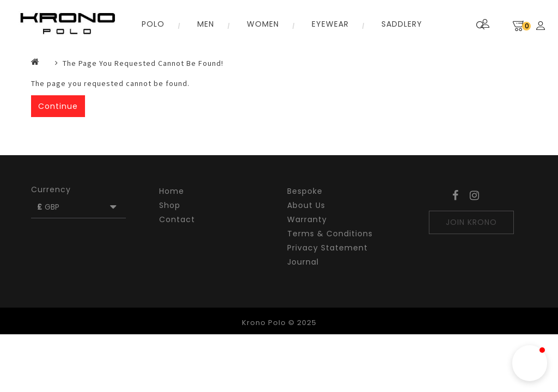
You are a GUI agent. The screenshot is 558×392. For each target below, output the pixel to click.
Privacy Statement (327, 248)
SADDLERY (402, 24)
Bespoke (305, 191)
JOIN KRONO (471, 222)
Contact (177, 219)
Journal (303, 262)
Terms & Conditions (330, 234)
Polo (153, 24)
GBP (78, 207)
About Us (306, 205)
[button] (530, 363)
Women (263, 24)
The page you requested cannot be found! (143, 63)
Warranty (307, 219)
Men (206, 24)
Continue (58, 106)
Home (172, 191)
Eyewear (330, 24)
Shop (170, 205)
